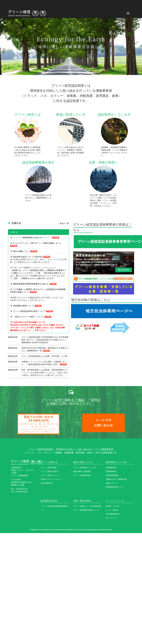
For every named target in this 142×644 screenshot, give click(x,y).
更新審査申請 (111, 471)
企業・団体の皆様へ (83, 501)
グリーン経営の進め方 (49, 471)
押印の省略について (21, 251)
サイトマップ (111, 518)
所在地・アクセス (113, 506)
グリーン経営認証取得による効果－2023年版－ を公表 (44, 356)
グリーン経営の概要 (49, 468)
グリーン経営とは (49, 462)
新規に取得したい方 (83, 462)
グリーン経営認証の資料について (86, 510)
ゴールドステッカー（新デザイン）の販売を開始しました (37, 243)
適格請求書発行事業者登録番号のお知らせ (31, 284)
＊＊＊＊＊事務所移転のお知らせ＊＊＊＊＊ (32, 238)
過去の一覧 (64, 223)
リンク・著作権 (112, 510)
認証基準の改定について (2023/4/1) (28, 257)
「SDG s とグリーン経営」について (28, 317)
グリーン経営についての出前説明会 (87, 506)
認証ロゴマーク (112, 483)
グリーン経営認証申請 (82, 475)
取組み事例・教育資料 (82, 471)
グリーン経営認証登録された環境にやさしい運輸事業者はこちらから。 (38, 198)
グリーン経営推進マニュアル (85, 468)
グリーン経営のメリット (50, 475)
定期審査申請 (111, 468)
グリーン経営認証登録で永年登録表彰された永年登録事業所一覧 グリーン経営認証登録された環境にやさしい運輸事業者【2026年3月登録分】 (45, 340)
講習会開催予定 (47, 483)
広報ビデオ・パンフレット (51, 479)
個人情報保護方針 (113, 514)
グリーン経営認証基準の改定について (29, 311)
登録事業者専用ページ (115, 487)
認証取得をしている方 (116, 462)
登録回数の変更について (23, 306)
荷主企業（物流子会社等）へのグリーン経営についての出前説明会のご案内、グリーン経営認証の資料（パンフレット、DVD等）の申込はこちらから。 (103, 200)
